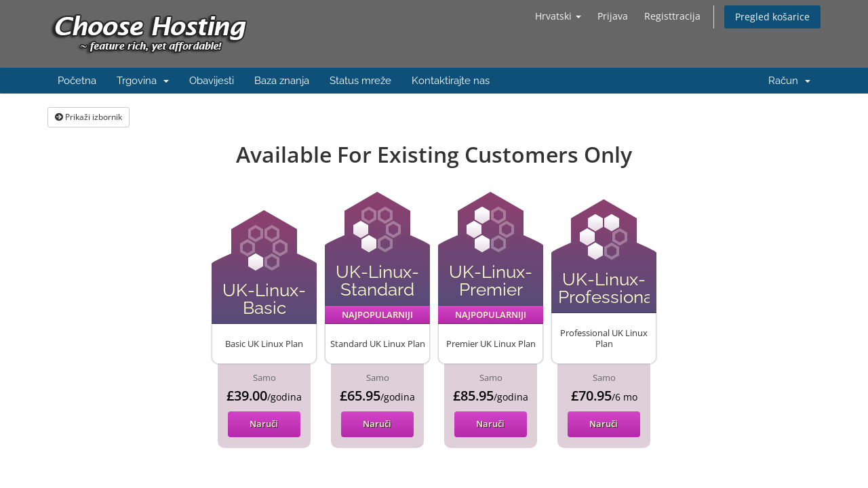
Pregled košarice (772, 17)
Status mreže (360, 81)
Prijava (613, 16)
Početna (77, 81)
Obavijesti (212, 81)
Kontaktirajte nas (451, 81)
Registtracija (672, 16)
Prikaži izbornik (88, 117)
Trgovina (143, 81)
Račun (789, 81)
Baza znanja (282, 81)
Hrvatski (558, 16)
